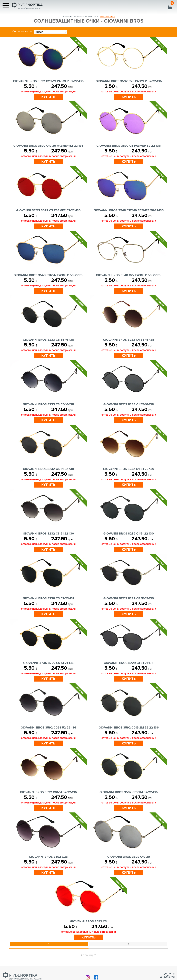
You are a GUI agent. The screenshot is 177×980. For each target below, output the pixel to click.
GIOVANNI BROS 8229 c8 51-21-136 (129, 598)
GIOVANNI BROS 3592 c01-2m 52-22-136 (129, 792)
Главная (66, 16)
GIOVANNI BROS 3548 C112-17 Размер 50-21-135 (48, 275)
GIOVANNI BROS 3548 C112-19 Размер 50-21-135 (129, 210)
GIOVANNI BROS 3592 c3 (88, 921)
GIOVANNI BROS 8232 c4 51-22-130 (129, 469)
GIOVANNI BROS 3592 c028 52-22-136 (48, 728)
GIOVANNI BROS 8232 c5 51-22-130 (48, 469)
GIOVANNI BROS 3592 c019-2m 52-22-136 (129, 728)
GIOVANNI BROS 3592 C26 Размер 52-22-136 (129, 81)
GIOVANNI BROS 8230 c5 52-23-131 (48, 598)
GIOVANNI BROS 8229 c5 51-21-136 (48, 663)
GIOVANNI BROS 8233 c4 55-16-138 (129, 340)
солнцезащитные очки (86, 16)
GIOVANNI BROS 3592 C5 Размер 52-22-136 (129, 146)
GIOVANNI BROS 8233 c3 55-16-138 (48, 404)
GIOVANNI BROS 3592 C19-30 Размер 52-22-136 (48, 146)
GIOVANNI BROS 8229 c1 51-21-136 (129, 663)
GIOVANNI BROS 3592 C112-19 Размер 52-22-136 (48, 81)
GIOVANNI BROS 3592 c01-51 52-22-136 (48, 792)
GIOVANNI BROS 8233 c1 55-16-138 (129, 404)
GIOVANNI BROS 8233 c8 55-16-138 (48, 340)
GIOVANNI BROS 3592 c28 (48, 857)
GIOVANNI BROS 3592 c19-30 (129, 857)
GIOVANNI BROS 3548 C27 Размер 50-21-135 (129, 275)
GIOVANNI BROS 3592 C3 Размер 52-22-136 (48, 210)
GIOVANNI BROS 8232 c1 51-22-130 (129, 534)
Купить (48, 97)
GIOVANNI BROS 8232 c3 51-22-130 (48, 534)
